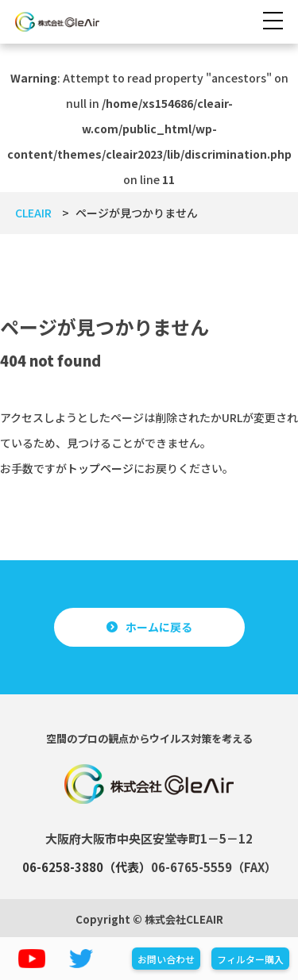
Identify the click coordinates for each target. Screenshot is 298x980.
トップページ (100, 468)
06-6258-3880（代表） (87, 867)
